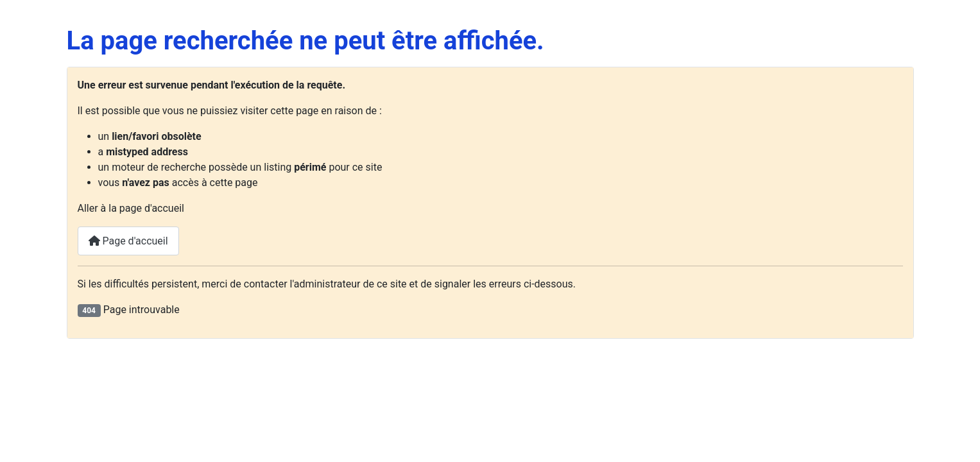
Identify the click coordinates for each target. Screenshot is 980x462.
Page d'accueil (128, 241)
